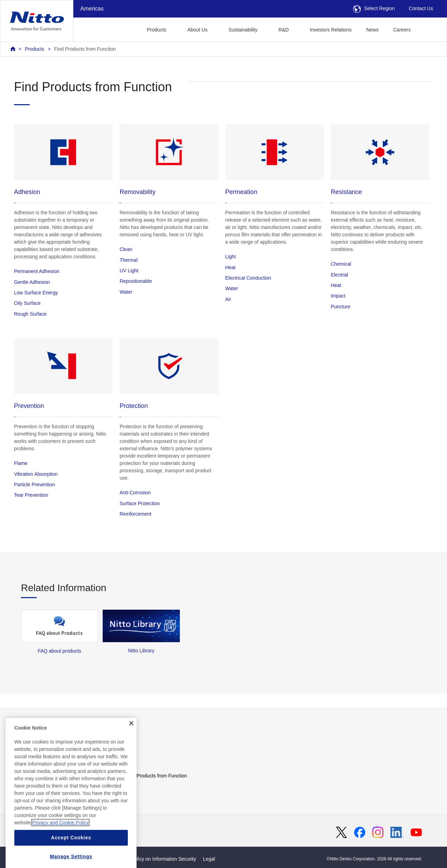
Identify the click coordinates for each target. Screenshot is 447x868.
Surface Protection (140, 503)
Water (126, 292)
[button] (429, 29)
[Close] (131, 741)
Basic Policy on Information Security (157, 859)
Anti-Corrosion (135, 493)
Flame (21, 463)
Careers (402, 30)
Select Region (374, 8)
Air (228, 299)
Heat (230, 267)
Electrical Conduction (248, 278)
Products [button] (157, 30)
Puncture (340, 307)
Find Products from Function (85, 49)
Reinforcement (135, 514)
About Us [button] (197, 30)
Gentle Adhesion (32, 282)
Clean (126, 249)
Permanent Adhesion (37, 271)
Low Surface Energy (36, 293)
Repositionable (136, 281)
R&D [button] (284, 30)
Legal (209, 859)
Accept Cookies (71, 855)
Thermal (128, 260)
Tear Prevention (31, 495)
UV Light (129, 271)
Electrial (339, 275)
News (372, 30)
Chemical (341, 264)
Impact (338, 296)
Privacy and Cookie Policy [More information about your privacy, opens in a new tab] (60, 840)
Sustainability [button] (243, 30)
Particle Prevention (35, 485)
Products (35, 49)
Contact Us (421, 8)
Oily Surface (27, 303)
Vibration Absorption (36, 474)
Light (230, 257)
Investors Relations (331, 30)
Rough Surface (30, 314)
